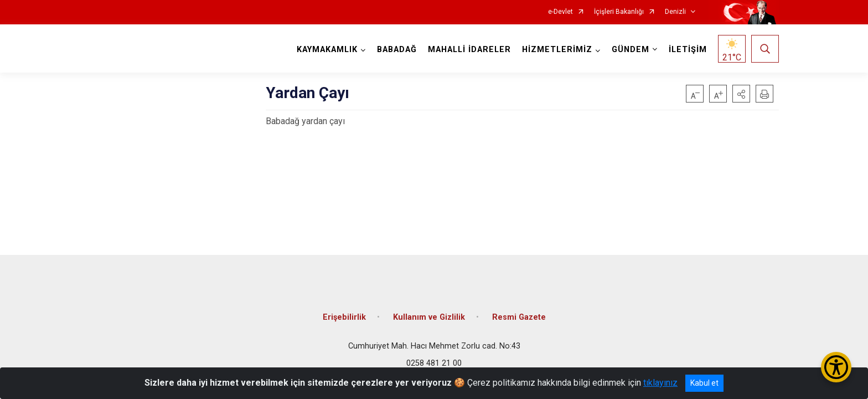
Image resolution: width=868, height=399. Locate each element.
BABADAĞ (397, 50)
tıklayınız (660, 383)
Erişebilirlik (344, 317)
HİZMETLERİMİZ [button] (557, 50)
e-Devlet (560, 12)
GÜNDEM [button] (631, 50)
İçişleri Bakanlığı (619, 12)
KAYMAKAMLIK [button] (327, 50)
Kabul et (704, 383)
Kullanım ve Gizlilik (429, 317)
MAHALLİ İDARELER (469, 50)
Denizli (675, 12)
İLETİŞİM (688, 50)
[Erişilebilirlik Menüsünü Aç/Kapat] (836, 367)
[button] (741, 94)
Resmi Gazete (519, 317)
